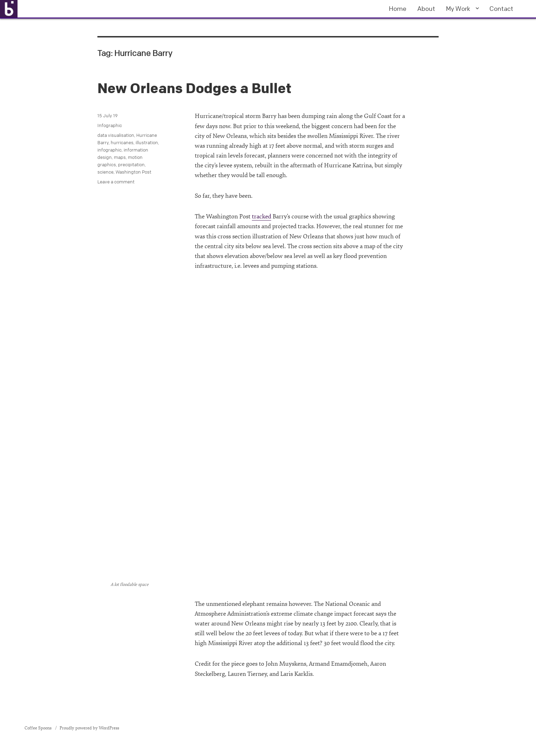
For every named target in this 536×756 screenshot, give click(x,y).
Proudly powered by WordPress (89, 728)
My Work (458, 8)
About (426, 8)
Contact (501, 8)
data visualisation (116, 135)
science (105, 172)
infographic (109, 150)
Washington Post (133, 172)
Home (398, 8)
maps (120, 157)
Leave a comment (116, 182)
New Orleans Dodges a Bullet (194, 88)
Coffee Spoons (39, 728)
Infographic (110, 125)
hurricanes (122, 142)
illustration (147, 142)
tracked (262, 216)
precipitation (131, 164)
